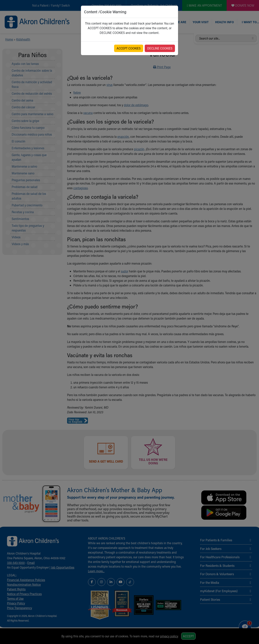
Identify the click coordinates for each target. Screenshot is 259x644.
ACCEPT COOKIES (129, 48)
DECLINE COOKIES (160, 48)
